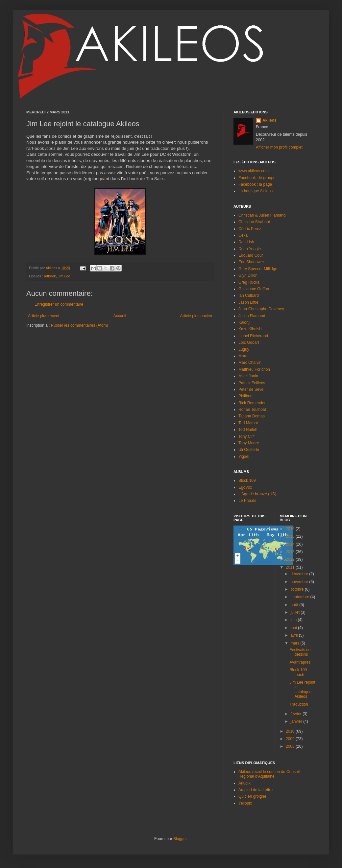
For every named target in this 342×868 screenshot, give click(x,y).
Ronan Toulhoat (252, 410)
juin (294, 620)
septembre (300, 597)
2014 (291, 544)
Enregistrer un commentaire (59, 304)
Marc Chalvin (250, 363)
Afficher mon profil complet (279, 147)
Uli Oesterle (249, 450)
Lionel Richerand (253, 336)
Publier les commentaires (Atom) (80, 325)
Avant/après (300, 662)
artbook (50, 276)
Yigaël (244, 457)
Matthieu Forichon (254, 369)
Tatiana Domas (252, 416)
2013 (291, 552)
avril (294, 635)
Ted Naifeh (248, 430)
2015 (291, 536)
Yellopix (245, 803)
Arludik (244, 783)
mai (294, 628)
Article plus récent (44, 316)
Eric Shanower (251, 262)
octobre (297, 589)
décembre (300, 574)
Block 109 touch (298, 672)
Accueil (120, 316)
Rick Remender (252, 403)
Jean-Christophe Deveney (261, 309)
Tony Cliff (246, 436)
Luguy (244, 349)
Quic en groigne (252, 796)
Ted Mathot (248, 423)
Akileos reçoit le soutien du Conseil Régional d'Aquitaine (269, 774)
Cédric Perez (250, 229)
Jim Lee (64, 276)
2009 (291, 739)
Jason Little (248, 302)
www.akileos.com (254, 171)
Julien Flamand (252, 316)
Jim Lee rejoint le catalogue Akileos (302, 689)
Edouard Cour (251, 255)
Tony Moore (249, 443)
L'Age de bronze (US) (257, 494)
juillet (295, 612)
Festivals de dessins (300, 652)
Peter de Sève (251, 389)
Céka (243, 235)
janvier (297, 721)
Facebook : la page (255, 184)
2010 (291, 731)
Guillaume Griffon (254, 289)
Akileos (269, 120)
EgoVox (245, 487)
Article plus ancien (196, 316)
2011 (291, 567)
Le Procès (247, 501)
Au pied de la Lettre (256, 790)
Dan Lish (246, 242)
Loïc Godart (249, 342)
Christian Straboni (254, 222)
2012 (291, 559)
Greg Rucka (249, 282)
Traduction (299, 704)
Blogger (180, 839)
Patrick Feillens (252, 383)
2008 (291, 746)
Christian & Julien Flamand (262, 215)
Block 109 (247, 481)
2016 (291, 529)
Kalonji (244, 322)
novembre (300, 582)
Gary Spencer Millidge (258, 269)
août (295, 605)
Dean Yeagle (250, 249)
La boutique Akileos (256, 191)
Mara (243, 356)
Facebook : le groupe (257, 178)
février (296, 714)
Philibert (245, 396)
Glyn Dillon (248, 275)
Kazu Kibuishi (250, 329)
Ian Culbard (249, 295)
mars (295, 643)
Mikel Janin (248, 376)
